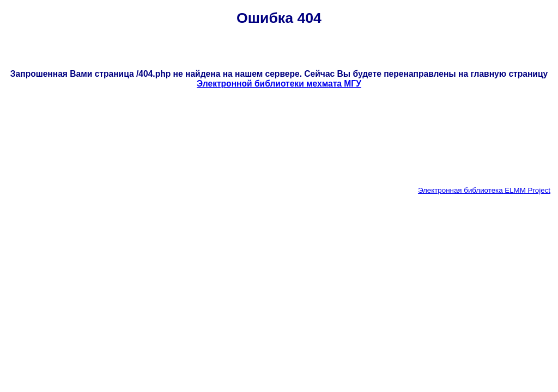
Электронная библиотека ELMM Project (484, 190)
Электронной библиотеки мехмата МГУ (279, 84)
